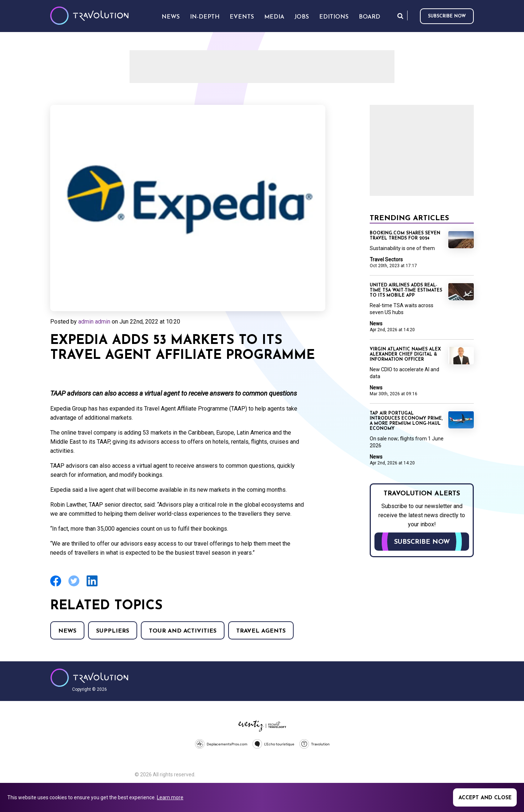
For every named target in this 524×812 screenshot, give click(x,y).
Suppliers (113, 631)
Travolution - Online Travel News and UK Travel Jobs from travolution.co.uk (89, 678)
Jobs (302, 17)
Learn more (170, 797)
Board (370, 17)
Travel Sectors (386, 260)
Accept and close (485, 798)
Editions (334, 17)
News (67, 631)
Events (242, 17)
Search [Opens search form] (400, 16)
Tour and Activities (183, 631)
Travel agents (261, 631)
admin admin (94, 322)
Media (274, 17)
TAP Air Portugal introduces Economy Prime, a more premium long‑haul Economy (406, 421)
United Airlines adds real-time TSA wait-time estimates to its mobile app (406, 290)
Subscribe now (447, 16)
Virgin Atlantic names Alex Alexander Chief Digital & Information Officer (405, 354)
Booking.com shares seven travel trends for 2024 (405, 236)
